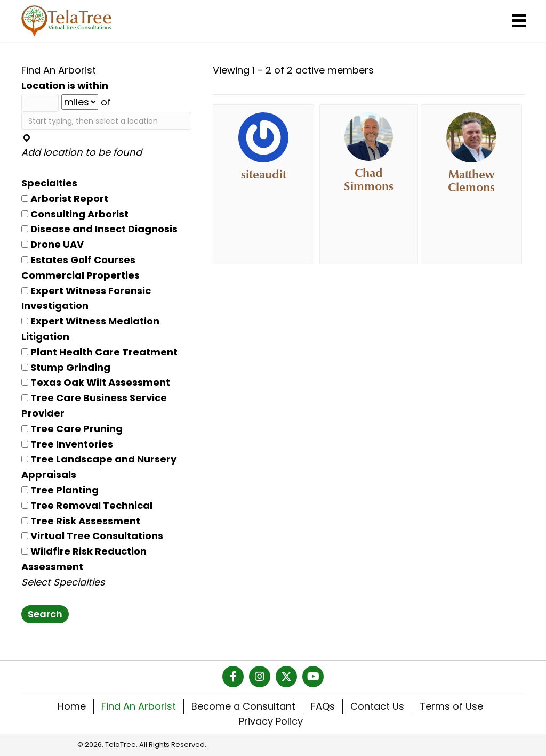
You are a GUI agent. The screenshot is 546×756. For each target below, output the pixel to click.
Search (45, 614)
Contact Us (377, 706)
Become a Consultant (243, 706)
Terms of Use (451, 706)
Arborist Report (65, 198)
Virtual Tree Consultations (92, 536)
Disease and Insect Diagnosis (99, 229)
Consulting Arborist (75, 214)
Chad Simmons (369, 180)
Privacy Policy (271, 721)
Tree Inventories (67, 444)
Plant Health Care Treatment (99, 352)
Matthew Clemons (471, 181)
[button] (233, 677)
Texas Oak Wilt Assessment (96, 382)
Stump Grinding (66, 367)
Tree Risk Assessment (81, 521)
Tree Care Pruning (72, 429)
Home (72, 706)
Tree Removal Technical (87, 505)
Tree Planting (60, 490)
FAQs (323, 706)
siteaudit (264, 175)
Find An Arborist (139, 706)
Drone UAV (53, 244)
